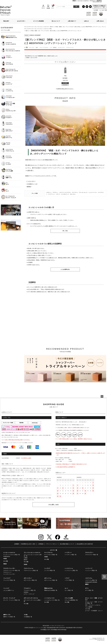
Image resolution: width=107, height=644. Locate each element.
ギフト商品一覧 (89, 590)
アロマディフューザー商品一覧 (12, 570)
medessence (7, 556)
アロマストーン (7, 572)
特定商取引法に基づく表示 (28, 544)
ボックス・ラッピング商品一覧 (12, 600)
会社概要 (96, 10)
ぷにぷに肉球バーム (9, 590)
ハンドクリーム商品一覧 (71, 570)
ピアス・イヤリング (29, 594)
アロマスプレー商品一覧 (92, 555)
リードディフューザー (9, 574)
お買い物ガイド (72, 21)
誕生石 (26, 560)
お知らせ (86, 21)
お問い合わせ (100, 21)
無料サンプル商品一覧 (9, 617)
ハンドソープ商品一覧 (91, 570)
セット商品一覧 (69, 590)
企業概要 (16, 544)
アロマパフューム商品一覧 (31, 570)
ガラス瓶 (88, 609)
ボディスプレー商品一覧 (30, 580)
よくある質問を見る (65, 269)
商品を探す (6, 21)
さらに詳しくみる (53, 505)
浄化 (51, 29)
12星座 (26, 558)
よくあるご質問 (103, 10)
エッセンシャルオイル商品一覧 (12, 555)
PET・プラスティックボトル (93, 605)
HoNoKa (26, 592)
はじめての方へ (21, 21)
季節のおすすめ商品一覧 (51, 590)
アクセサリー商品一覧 (30, 590)
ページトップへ (102, 396)
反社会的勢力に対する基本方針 (85, 544)
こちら (19, 432)
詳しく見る (65, 231)
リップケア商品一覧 (50, 570)
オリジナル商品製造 (39, 21)
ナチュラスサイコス (29, 27)
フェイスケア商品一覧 (9, 580)
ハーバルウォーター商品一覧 (52, 600)
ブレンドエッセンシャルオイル (41, 27)
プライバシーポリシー (52, 544)
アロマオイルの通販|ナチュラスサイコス (97, 639)
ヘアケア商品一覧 (69, 580)
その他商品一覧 (28, 617)
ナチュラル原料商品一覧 (71, 600)
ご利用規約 (41, 544)
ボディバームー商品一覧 (51, 580)
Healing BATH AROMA (91, 582)
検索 (76, 7)
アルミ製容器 (89, 607)
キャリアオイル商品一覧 (51, 555)
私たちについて (56, 21)
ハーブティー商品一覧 (71, 555)
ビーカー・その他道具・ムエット (94, 611)
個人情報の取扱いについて (67, 544)
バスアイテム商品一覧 (91, 580)
